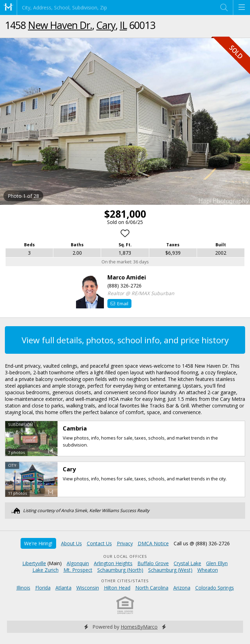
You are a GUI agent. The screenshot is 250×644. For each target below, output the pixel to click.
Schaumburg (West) (170, 570)
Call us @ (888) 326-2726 (202, 543)
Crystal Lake (187, 563)
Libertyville (34, 563)
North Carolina (152, 588)
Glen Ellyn (217, 563)
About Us (71, 543)
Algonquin (78, 563)
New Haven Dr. (60, 25)
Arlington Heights (113, 563)
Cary (106, 25)
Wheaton (208, 570)
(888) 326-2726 (124, 286)
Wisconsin (88, 588)
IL (123, 25)
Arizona (182, 588)
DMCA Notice (153, 543)
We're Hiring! (38, 543)
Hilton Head (117, 588)
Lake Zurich (46, 570)
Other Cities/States (125, 581)
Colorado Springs (215, 588)
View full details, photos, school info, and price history (125, 340)
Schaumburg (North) (120, 570)
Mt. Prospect (78, 570)
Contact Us (99, 543)
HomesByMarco (139, 627)
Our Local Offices (125, 556)
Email (119, 304)
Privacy (125, 543)
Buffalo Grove (153, 563)
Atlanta (63, 588)
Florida (43, 588)
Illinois (23, 588)
